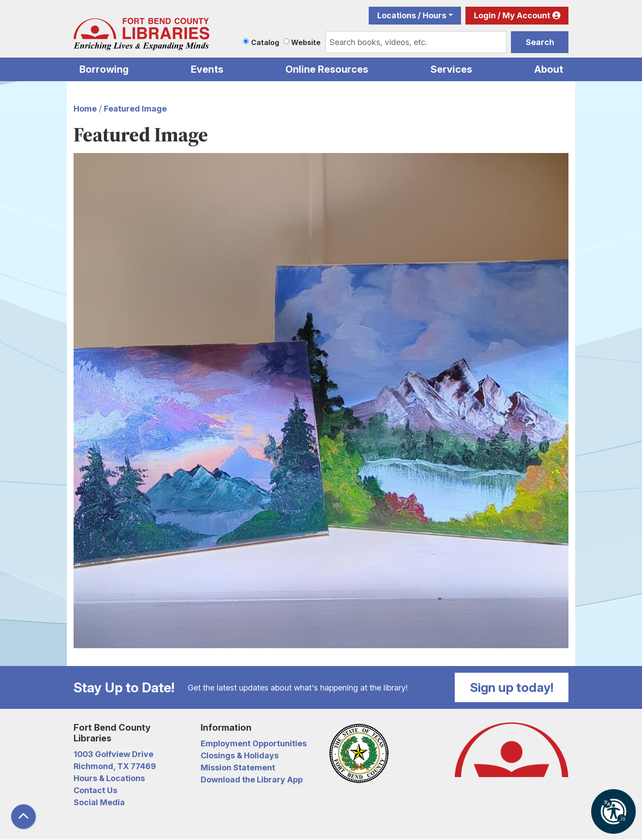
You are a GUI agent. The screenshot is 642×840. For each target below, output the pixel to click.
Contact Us (95, 790)
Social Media (99, 802)
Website (306, 42)
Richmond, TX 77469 (115, 766)
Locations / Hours (412, 15)
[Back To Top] (23, 817)
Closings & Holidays (240, 755)
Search (540, 42)
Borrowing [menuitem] (104, 69)
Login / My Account (512, 15)
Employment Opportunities (254, 743)
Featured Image (135, 109)
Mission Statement (238, 768)
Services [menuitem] (451, 69)
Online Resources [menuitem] (327, 69)
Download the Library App (252, 780)
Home (85, 109)
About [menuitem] (549, 69)
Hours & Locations (109, 778)
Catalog (265, 42)
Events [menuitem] (207, 69)
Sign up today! (512, 687)
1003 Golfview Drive (113, 754)
